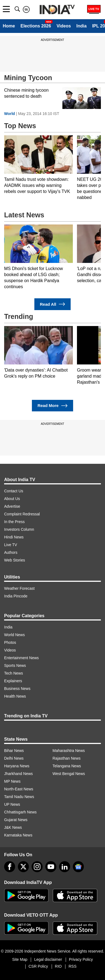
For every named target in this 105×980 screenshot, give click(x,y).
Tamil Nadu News (19, 797)
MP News (12, 781)
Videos (64, 26)
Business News (17, 689)
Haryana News (17, 766)
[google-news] (78, 867)
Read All (52, 304)
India (81, 26)
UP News (12, 804)
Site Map (20, 959)
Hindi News (14, 537)
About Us (12, 499)
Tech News (13, 673)
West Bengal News (69, 774)
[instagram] (37, 867)
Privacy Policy (81, 959)
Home (9, 26)
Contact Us (14, 491)
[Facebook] (10, 867)
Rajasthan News (67, 758)
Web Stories (15, 560)
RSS (72, 966)
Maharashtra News (69, 751)
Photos (10, 642)
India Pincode (16, 596)
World (9, 114)
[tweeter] (23, 867)
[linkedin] (65, 867)
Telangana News (67, 766)
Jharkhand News (18, 774)
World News (14, 635)
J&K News (13, 827)
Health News (15, 696)
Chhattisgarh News (20, 812)
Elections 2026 (36, 26)
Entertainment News (21, 658)
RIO (58, 966)
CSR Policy (38, 966)
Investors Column (19, 529)
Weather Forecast (19, 588)
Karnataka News (18, 835)
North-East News (19, 789)
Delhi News (14, 758)
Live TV (11, 545)
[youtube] (51, 867)
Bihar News (14, 751)
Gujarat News (16, 820)
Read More (52, 406)
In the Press (14, 522)
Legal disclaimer (48, 959)
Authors (11, 552)
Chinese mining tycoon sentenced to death (26, 93)
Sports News (15, 665)
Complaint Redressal (22, 514)
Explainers (13, 681)
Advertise (12, 506)
